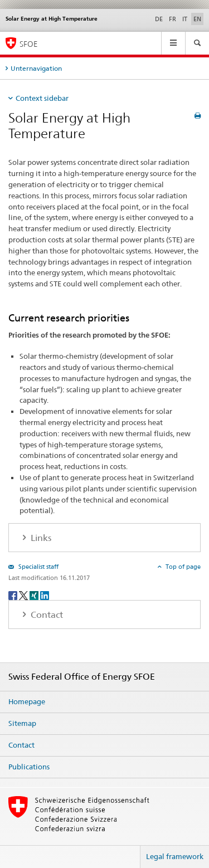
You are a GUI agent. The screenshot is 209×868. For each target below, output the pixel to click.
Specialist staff (38, 567)
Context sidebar (42, 98)
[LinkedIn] (45, 595)
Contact (21, 745)
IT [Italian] (185, 19)
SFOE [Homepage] (28, 44)
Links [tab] (40, 538)
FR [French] (172, 19)
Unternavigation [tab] (36, 68)
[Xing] (35, 595)
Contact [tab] (46, 615)
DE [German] (159, 19)
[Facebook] (14, 595)
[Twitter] (24, 595)
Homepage (27, 701)
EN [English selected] (197, 19)
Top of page (182, 567)
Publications (29, 767)
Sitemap (22, 723)
